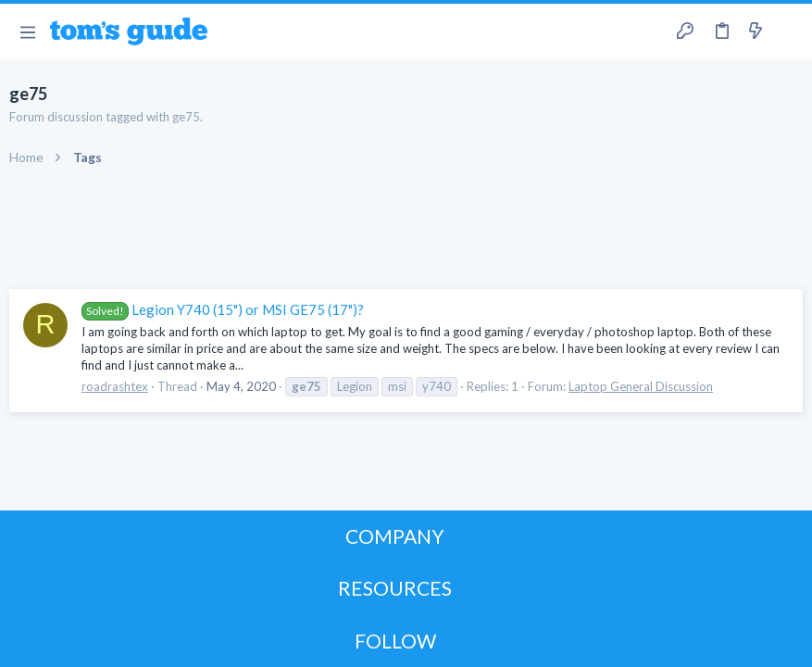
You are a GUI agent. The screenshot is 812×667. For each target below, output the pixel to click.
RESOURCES (395, 588)
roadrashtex (115, 386)
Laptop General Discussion (641, 386)
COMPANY (395, 536)
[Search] (787, 32)
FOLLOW (395, 641)
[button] (27, 31)
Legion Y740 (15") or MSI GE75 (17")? (223, 309)
